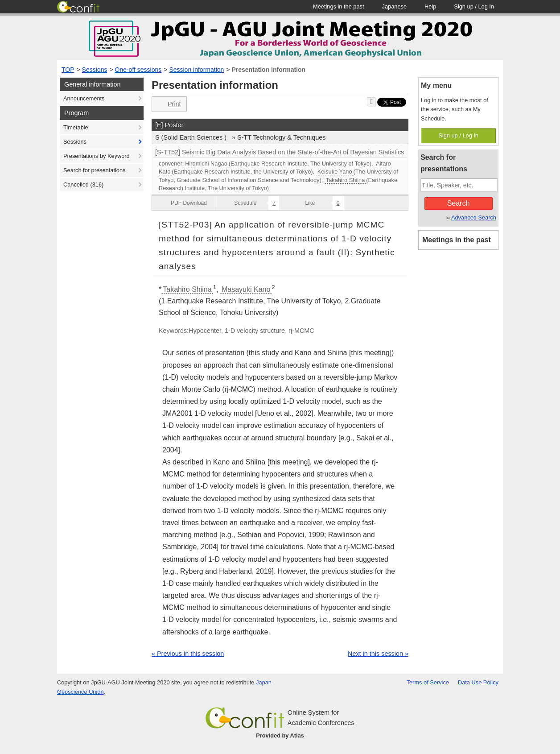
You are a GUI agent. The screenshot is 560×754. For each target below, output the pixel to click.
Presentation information (268, 70)
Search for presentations (94, 170)
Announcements (84, 98)
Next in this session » (378, 654)
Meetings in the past (457, 240)
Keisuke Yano (335, 172)
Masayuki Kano (246, 289)
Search (459, 203)
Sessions (95, 70)
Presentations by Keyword (97, 156)
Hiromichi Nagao (206, 164)
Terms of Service (428, 682)
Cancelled (83, 184)
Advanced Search (474, 217)
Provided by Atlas (280, 735)
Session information (196, 70)
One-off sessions (138, 70)
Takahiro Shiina (346, 180)
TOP (68, 70)
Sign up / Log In (458, 135)
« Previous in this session (188, 654)
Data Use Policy (478, 682)
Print (168, 104)
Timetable (76, 127)
